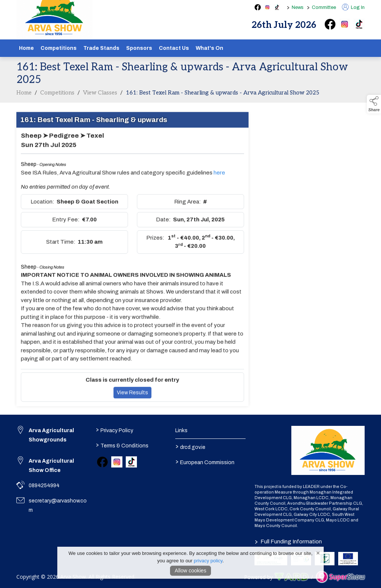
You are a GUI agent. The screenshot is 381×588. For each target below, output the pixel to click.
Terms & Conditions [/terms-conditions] (122, 445)
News (298, 7)
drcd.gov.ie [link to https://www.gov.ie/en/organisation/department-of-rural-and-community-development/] (190, 447)
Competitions (57, 97)
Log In (353, 7)
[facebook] (330, 24)
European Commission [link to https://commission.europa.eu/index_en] (205, 462)
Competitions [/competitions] (59, 48)
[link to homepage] (328, 450)
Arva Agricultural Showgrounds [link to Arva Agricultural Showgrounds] (51, 435)
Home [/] (26, 48)
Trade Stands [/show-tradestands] (101, 48)
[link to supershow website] (340, 577)
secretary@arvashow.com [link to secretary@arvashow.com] (58, 505)
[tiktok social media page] (277, 7)
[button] (374, 104)
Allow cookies (191, 571)
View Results (132, 397)
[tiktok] (359, 24)
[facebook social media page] (258, 7)
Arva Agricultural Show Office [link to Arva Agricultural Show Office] (51, 466)
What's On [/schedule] (209, 48)
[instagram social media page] (267, 7)
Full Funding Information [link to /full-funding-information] (288, 542)
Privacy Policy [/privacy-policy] (115, 430)
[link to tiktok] (131, 462)
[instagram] (345, 24)
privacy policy (208, 561)
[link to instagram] (117, 462)
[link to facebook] (102, 462)
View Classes (100, 97)
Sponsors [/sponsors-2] (139, 48)
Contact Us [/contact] (174, 48)
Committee (324, 7)
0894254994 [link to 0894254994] (44, 486)
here (219, 177)
